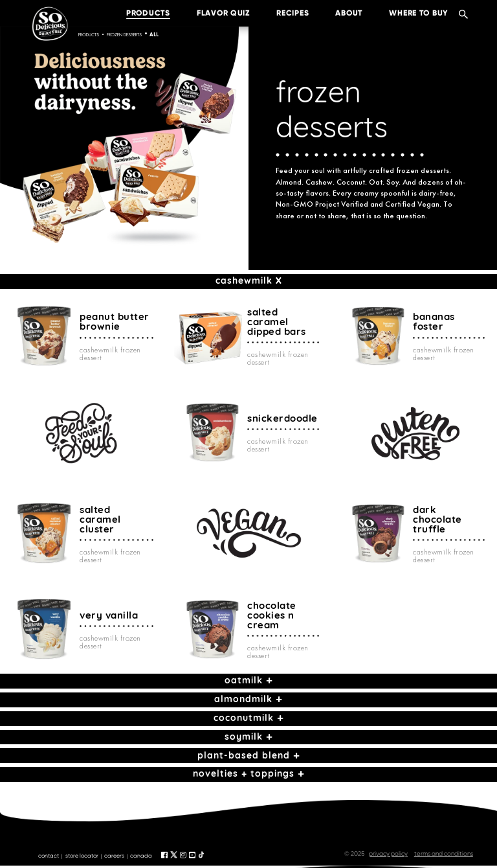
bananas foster (434, 321)
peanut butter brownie (115, 321)
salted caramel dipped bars (277, 322)
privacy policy (388, 853)
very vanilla (109, 615)
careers (114, 856)
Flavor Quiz (214, 13)
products (138, 13)
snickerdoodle (282, 418)
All (154, 34)
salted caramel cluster (100, 519)
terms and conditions (444, 853)
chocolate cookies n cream (272, 615)
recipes (283, 13)
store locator (82, 856)
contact (49, 856)
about (339, 13)
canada (141, 856)
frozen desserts (124, 34)
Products (89, 34)
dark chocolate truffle (437, 519)
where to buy (409, 13)
